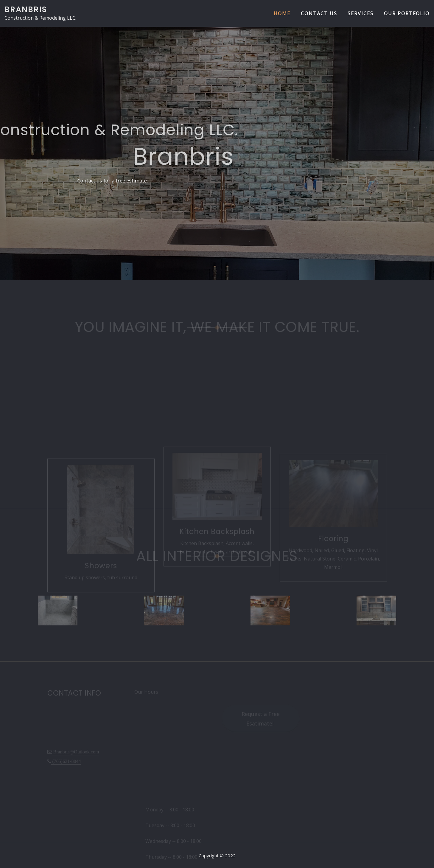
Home (282, 13)
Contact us (319, 13)
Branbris (26, 10)
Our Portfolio (407, 13)
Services (361, 13)
